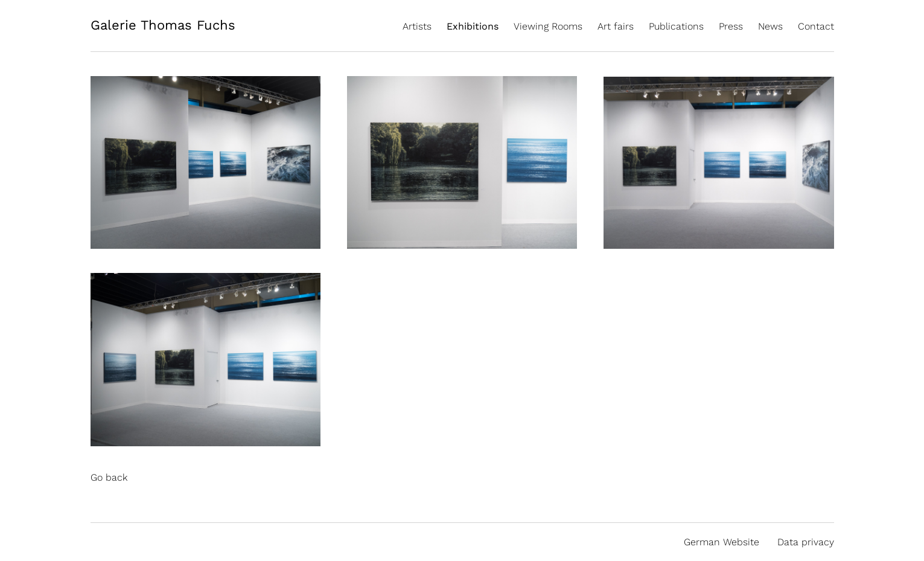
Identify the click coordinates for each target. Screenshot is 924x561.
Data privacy (806, 542)
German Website (722, 542)
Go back (109, 477)
